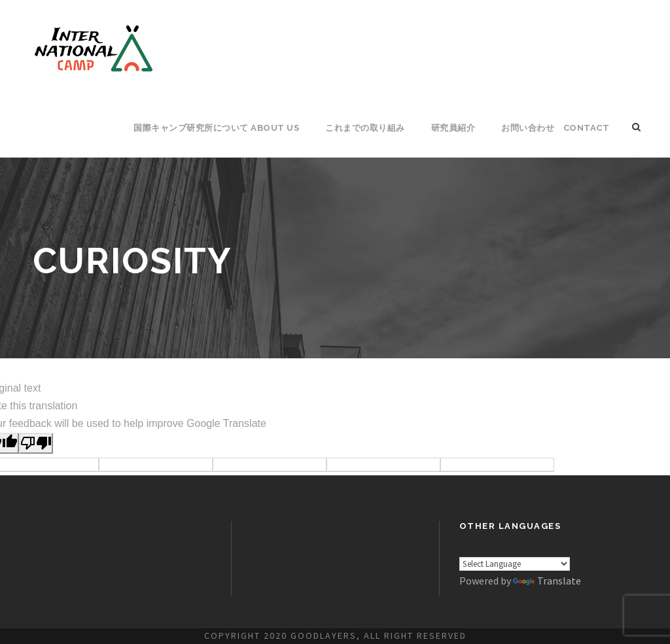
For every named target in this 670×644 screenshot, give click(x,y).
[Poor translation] (36, 443)
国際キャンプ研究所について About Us (216, 128)
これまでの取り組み (365, 128)
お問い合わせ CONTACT (555, 128)
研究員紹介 (453, 128)
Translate (547, 581)
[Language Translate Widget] (515, 564)
